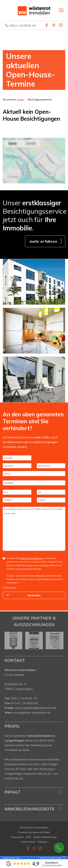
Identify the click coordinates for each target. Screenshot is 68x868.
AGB (28, 837)
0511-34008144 (59, 848)
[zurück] (9, 641)
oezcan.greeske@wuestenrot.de (35, 708)
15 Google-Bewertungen (52, 865)
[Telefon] (17, 500)
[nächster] (59, 641)
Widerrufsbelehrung (45, 837)
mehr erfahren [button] (43, 241)
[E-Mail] (51, 500)
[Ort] (51, 492)
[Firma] (34, 474)
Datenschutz (28, 842)
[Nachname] (51, 466)
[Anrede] (17, 458)
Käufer (21, 100)
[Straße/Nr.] (34, 483)
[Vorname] (17, 466)
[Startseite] (34, 10)
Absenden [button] (34, 595)
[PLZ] (17, 492)
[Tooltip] (64, 858)
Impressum (17, 837)
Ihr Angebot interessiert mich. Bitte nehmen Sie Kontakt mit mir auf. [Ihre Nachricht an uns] (34, 529)
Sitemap (42, 842)
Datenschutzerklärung (31, 558)
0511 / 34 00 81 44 (23, 26)
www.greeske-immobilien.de (31, 713)
